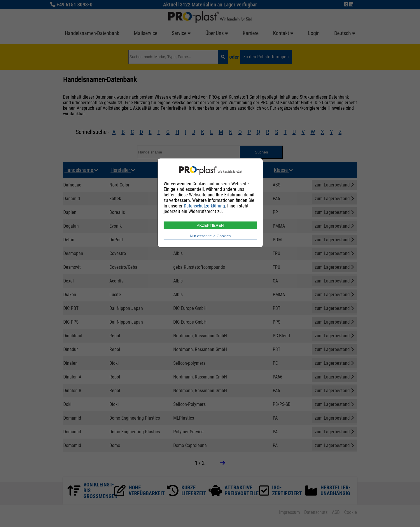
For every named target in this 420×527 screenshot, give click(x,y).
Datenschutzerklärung (204, 206)
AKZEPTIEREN (210, 225)
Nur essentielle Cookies (210, 236)
